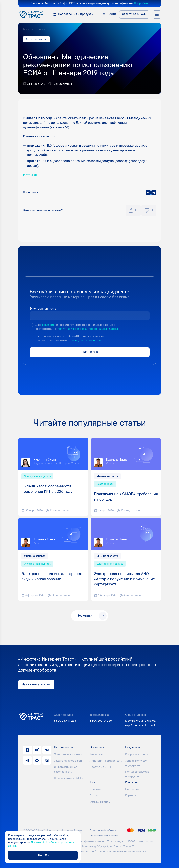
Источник (30, 175)
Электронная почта (43, 309)
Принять (43, 855)
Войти (112, 14)
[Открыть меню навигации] (157, 14)
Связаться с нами (134, 14)
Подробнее (141, 4)
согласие (48, 325)
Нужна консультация (36, 685)
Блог (26, 29)
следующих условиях (87, 340)
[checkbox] (31, 325)
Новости (41, 29)
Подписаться (89, 352)
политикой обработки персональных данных (88, 329)
